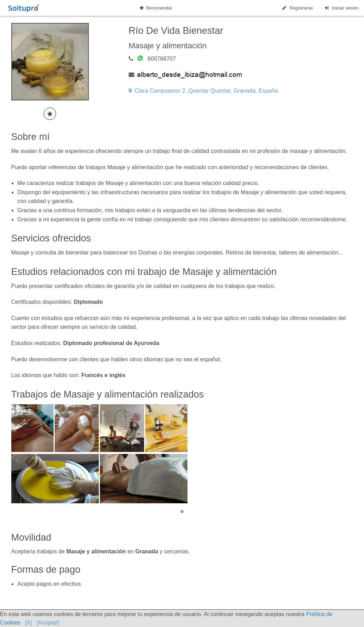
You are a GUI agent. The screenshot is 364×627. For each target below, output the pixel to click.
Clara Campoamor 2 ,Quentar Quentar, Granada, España (203, 91)
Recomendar (156, 8)
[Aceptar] (48, 623)
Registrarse (297, 8)
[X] (29, 623)
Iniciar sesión (341, 8)
